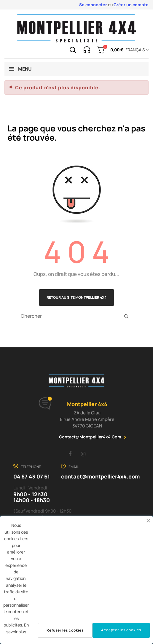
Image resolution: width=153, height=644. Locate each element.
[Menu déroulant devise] (136, 50)
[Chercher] (76, 316)
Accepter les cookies (121, 630)
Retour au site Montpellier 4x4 (76, 297)
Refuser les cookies (65, 630)
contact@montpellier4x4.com (90, 437)
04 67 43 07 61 (32, 476)
